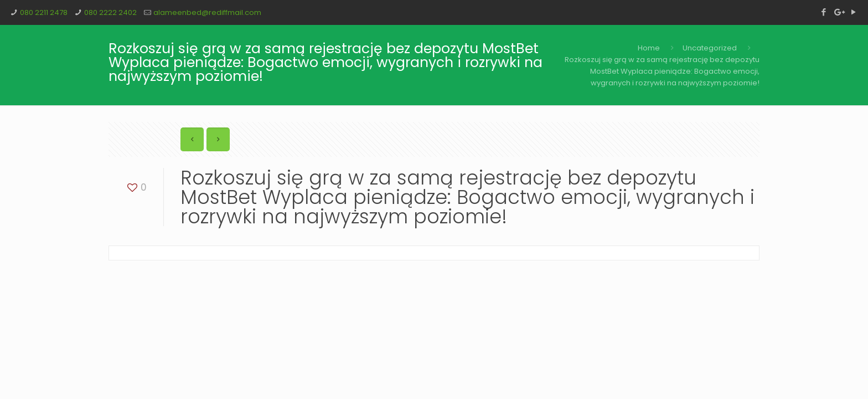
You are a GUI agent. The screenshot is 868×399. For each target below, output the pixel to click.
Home (649, 48)
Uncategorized (710, 48)
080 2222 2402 (110, 12)
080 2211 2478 (44, 12)
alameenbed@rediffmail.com (207, 12)
